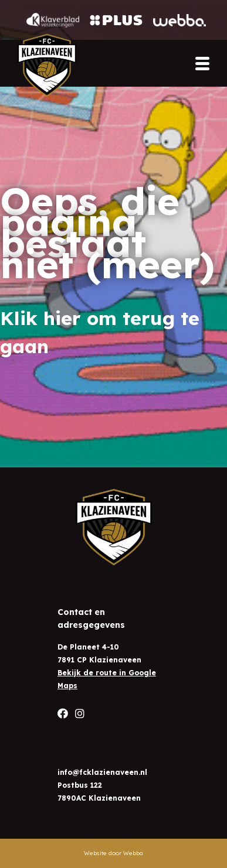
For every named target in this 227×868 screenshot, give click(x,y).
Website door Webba (113, 853)
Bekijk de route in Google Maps (107, 679)
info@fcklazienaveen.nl (102, 772)
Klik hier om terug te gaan (100, 332)
